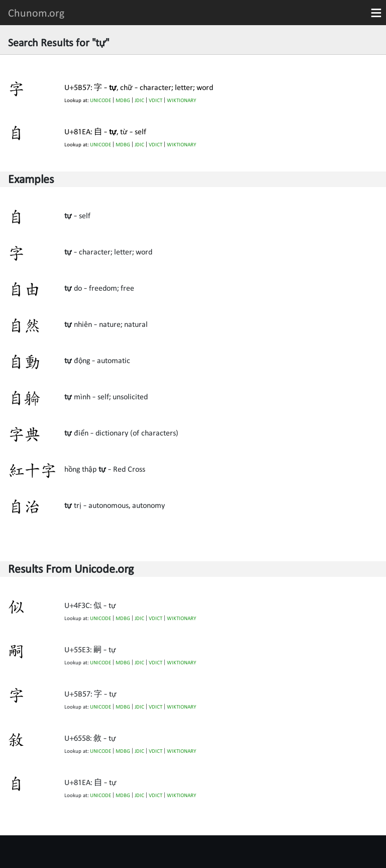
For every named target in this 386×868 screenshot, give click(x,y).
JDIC (139, 100)
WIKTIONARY (181, 100)
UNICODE (101, 100)
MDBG (123, 100)
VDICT (156, 100)
